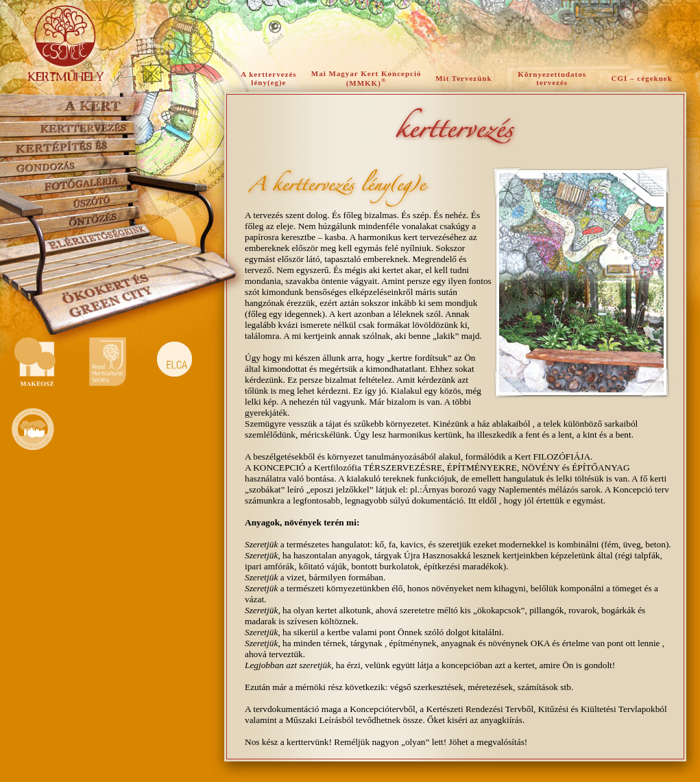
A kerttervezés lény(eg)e (269, 78)
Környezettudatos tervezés (552, 78)
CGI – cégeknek (642, 78)
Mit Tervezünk (463, 78)
